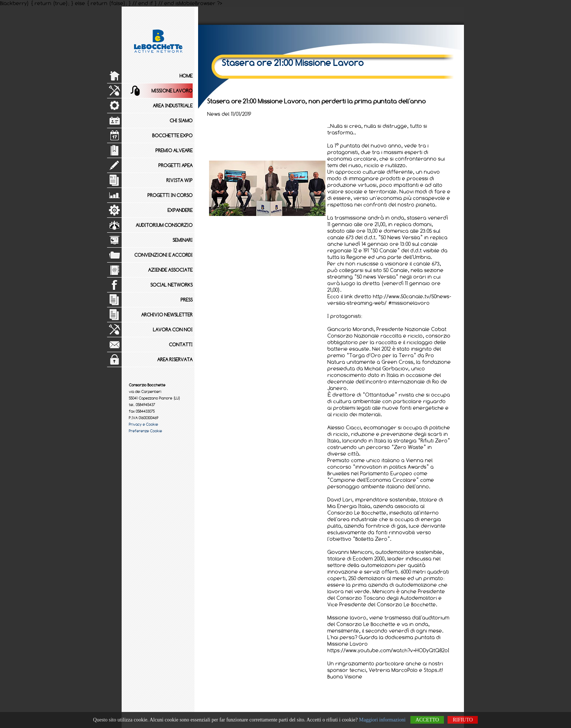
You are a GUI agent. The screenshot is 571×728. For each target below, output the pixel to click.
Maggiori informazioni (382, 720)
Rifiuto (463, 720)
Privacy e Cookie (143, 424)
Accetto (427, 720)
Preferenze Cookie (145, 431)
